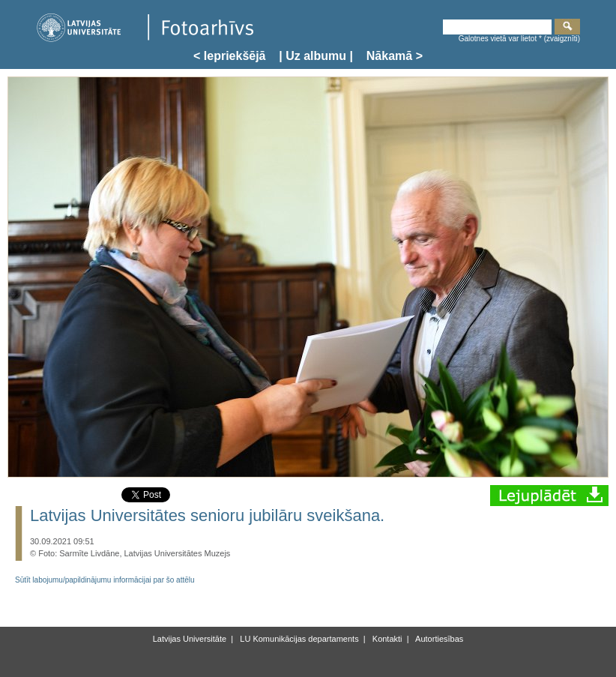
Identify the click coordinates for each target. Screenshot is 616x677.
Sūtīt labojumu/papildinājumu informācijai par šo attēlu (105, 580)
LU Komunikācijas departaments (298, 639)
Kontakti (386, 639)
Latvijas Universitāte (190, 639)
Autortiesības (439, 639)
